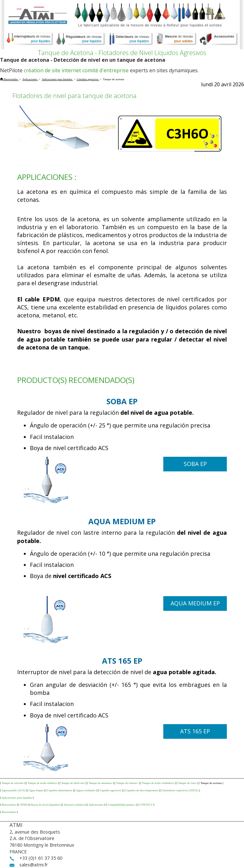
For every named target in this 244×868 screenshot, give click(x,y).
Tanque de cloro (187, 783)
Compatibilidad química (121, 805)
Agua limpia (36, 790)
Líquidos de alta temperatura (142, 790)
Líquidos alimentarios (60, 790)
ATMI (24, 805)
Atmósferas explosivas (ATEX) (180, 790)
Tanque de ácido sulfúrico (42, 783)
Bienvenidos (9, 805)
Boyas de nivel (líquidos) (45, 805)
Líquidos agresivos (111, 790)
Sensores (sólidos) (74, 805)
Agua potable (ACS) (13, 790)
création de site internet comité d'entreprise (76, 70)
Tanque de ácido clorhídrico (158, 783)
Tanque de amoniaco (100, 783)
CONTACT (146, 805)
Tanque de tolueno (127, 783)
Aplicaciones (96, 805)
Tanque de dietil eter (73, 783)
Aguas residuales (86, 790)
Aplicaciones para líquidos (17, 798)
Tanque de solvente (13, 783)
